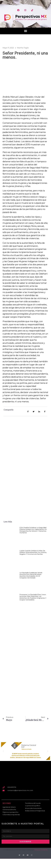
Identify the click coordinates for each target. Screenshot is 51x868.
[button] (25, 31)
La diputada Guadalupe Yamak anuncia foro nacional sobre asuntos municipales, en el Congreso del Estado (31, 575)
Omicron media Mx (41, 850)
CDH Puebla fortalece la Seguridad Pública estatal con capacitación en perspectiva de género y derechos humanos (33, 530)
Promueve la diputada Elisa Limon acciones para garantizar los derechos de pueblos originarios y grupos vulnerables (33, 597)
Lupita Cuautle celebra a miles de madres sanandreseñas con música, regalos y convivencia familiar (33, 552)
